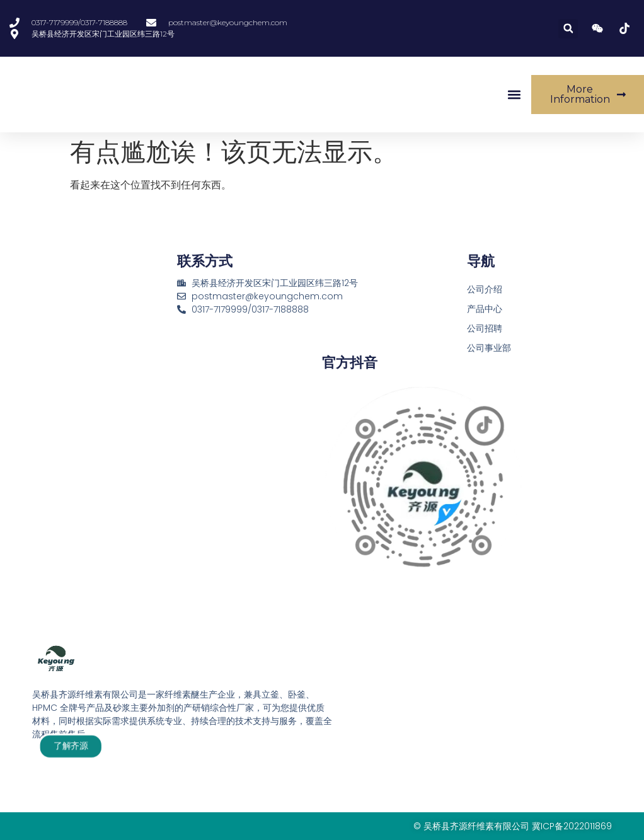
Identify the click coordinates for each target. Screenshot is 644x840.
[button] (568, 29)
